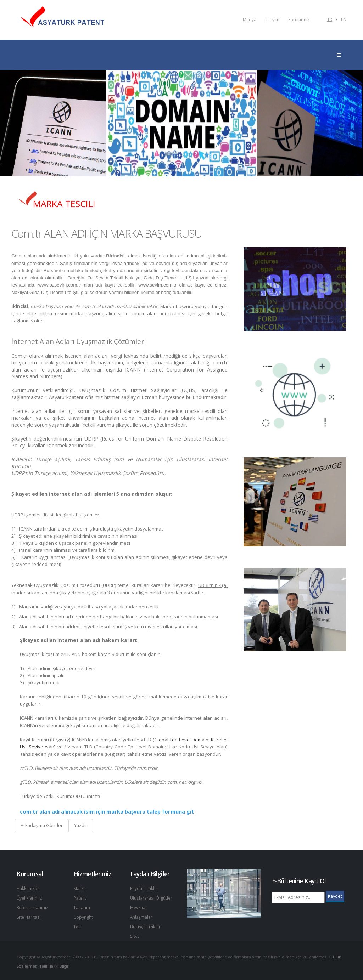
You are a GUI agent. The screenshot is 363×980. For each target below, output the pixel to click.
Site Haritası (29, 916)
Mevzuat (139, 907)
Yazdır (81, 825)
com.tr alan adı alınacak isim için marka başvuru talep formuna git (107, 811)
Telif (78, 925)
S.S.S (135, 934)
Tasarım (82, 907)
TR (330, 19)
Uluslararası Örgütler (152, 897)
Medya (250, 20)
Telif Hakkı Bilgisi (57, 964)
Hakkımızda (29, 888)
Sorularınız (299, 20)
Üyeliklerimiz (30, 897)
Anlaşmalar (142, 916)
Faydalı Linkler (145, 888)
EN (344, 19)
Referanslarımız (33, 907)
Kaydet (335, 896)
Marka (80, 888)
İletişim (272, 20)
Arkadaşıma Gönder (42, 825)
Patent (80, 897)
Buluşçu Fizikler (146, 925)
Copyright (83, 916)
